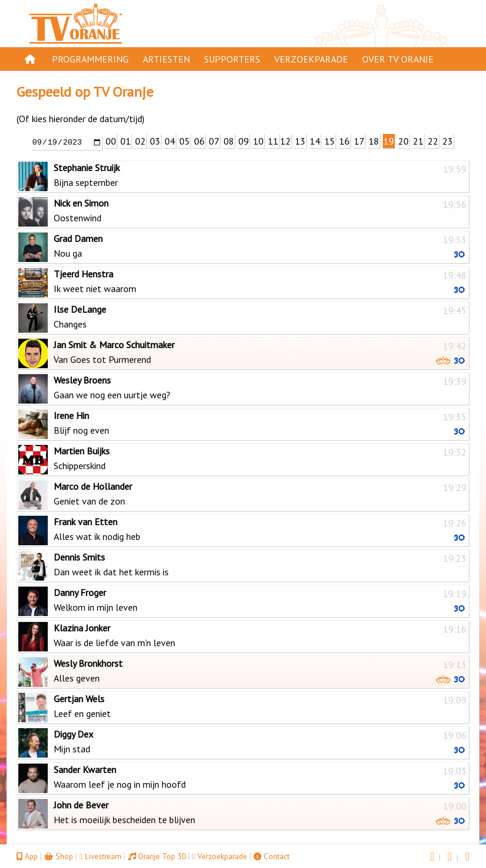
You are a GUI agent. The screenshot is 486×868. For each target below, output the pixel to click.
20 (403, 141)
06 (199, 141)
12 (285, 141)
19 (389, 141)
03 (155, 141)
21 (418, 141)
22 (433, 141)
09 (244, 141)
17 (359, 141)
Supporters (232, 59)
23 (448, 141)
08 (229, 141)
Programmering (90, 59)
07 (214, 141)
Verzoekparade (311, 59)
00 (111, 141)
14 (315, 141)
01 (126, 141)
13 (300, 141)
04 (170, 141)
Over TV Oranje (398, 59)
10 (258, 141)
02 (140, 141)
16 (344, 141)
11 (273, 141)
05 (185, 141)
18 (374, 141)
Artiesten (166, 59)
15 (330, 141)
